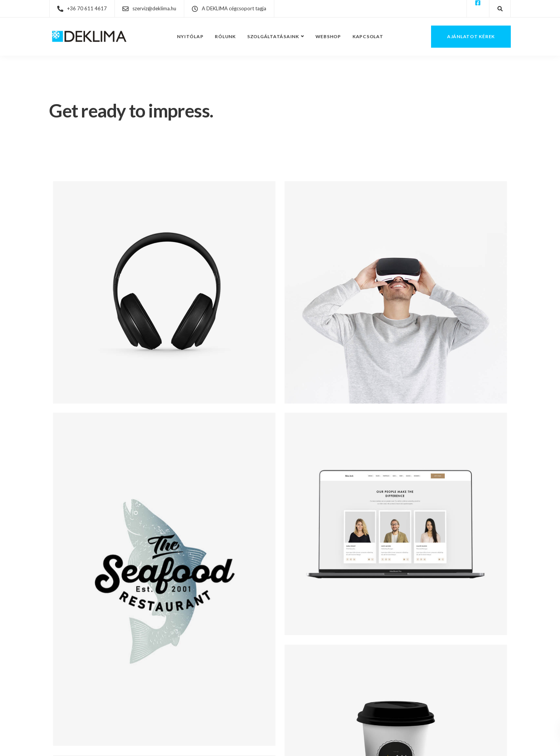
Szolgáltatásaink (273, 36)
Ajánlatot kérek (471, 36)
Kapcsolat (368, 36)
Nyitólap (190, 36)
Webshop (328, 36)
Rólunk (225, 36)
